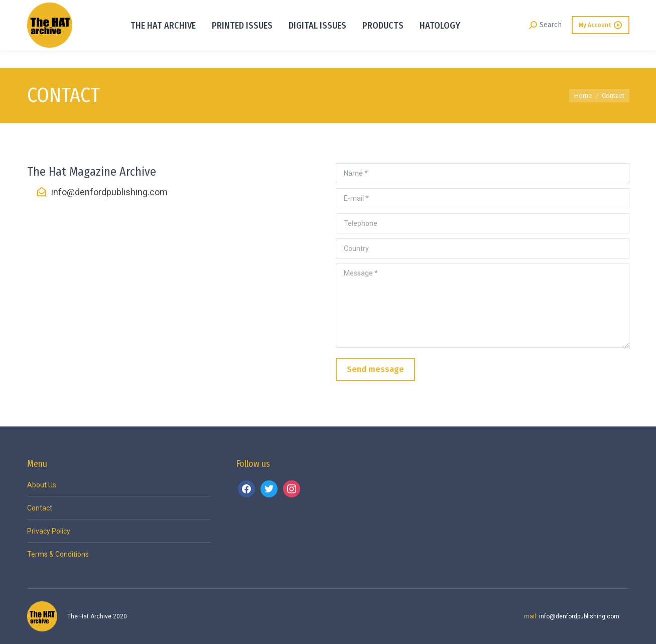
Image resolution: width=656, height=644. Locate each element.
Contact (40, 508)
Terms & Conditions (58, 554)
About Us (42, 485)
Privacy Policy (49, 531)
